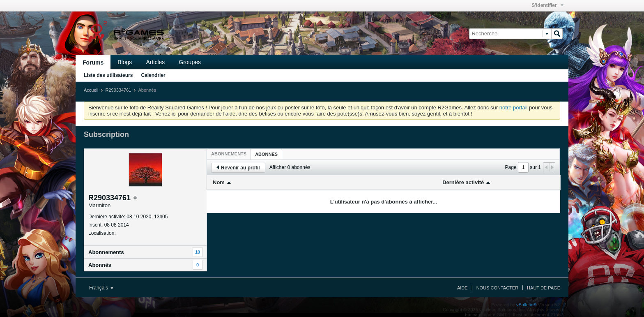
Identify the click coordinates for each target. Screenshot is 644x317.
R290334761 (118, 90)
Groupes (190, 62)
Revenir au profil (238, 168)
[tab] (229, 154)
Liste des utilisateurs (108, 75)
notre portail (514, 108)
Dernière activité (463, 182)
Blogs (125, 62)
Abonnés (100, 265)
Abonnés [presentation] (266, 154)
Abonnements (106, 252)
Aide (462, 288)
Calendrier (153, 75)
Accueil (91, 90)
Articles (155, 62)
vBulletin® (527, 305)
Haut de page (544, 288)
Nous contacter (497, 288)
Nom (219, 182)
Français (101, 288)
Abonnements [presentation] (229, 154)
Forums (93, 62)
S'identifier (547, 5)
